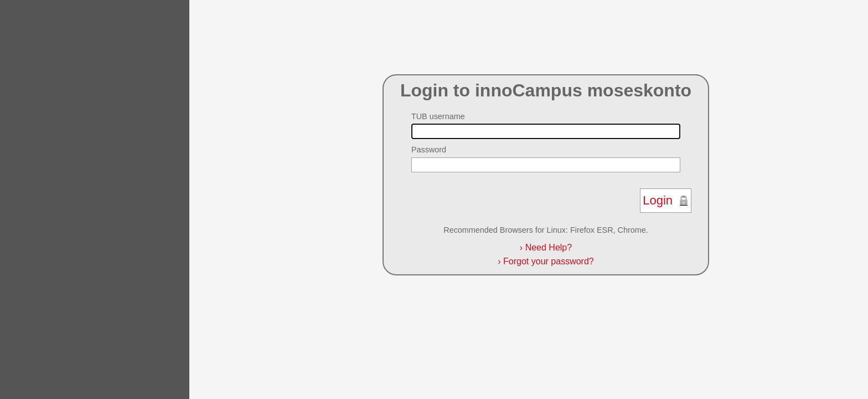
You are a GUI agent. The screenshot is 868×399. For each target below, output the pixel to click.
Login (658, 200)
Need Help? (546, 247)
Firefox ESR (592, 230)
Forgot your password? (546, 261)
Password (429, 150)
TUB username (438, 116)
